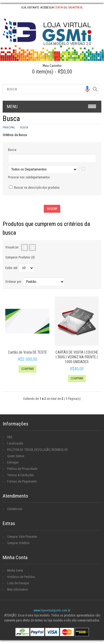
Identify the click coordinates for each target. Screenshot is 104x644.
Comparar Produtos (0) (20, 257)
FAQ (10, 437)
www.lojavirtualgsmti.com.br (52, 610)
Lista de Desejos (18, 583)
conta (59, 8)
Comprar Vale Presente (22, 537)
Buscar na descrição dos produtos (37, 188)
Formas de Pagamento (22, 481)
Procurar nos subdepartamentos (29, 177)
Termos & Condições (21, 475)
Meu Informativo (18, 590)
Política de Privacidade (22, 469)
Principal (9, 128)
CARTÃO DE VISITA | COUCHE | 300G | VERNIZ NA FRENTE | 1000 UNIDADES (77, 357)
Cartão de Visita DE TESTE (27, 352)
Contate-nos (15, 509)
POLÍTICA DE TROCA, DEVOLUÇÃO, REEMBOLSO (38, 450)
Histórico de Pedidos (21, 577)
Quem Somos (16, 456)
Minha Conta (15, 571)
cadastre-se (75, 8)
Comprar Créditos (18, 543)
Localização (15, 443)
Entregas (13, 462)
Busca (24, 128)
